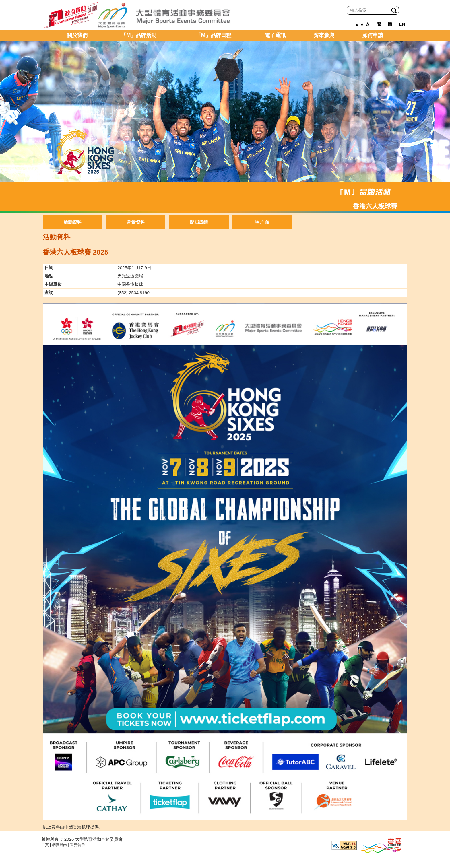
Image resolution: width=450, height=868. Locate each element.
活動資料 (73, 222)
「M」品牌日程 (214, 35)
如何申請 (373, 35)
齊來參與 (324, 35)
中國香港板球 (130, 284)
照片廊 (262, 222)
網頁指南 (59, 845)
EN (402, 24)
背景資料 (136, 222)
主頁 (45, 845)
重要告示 (77, 845)
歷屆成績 (199, 222)
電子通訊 (275, 35)
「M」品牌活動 (139, 35)
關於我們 (77, 35)
